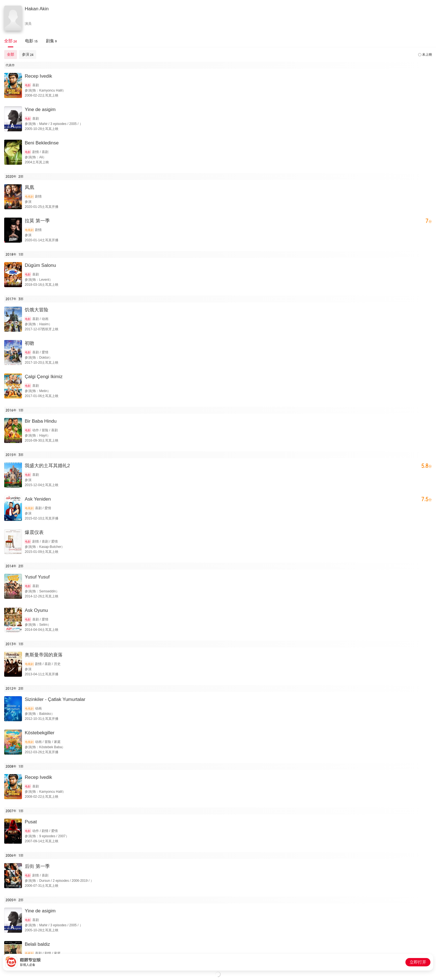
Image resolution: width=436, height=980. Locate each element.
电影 (28, 85)
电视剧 (29, 197)
